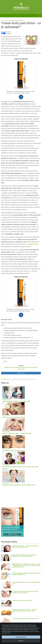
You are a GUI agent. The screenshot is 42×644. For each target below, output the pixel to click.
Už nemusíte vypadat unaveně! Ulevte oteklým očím (26, 583)
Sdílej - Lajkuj (21, 373)
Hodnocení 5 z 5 (7, 378)
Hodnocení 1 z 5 (2, 378)
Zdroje (5, 361)
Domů (2, 21)
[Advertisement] (21, 496)
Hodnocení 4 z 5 (6, 378)
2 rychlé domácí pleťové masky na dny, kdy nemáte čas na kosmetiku (25, 592)
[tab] (21, 361)
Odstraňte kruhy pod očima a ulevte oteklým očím (19, 485)
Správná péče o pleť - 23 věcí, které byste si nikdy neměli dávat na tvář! (25, 547)
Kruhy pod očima (6, 399)
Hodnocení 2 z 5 (3, 378)
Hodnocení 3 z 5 (4, 378)
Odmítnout (21, 641)
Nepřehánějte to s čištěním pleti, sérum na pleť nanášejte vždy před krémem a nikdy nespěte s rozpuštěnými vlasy (26, 565)
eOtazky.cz (21, 7)
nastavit (8, 630)
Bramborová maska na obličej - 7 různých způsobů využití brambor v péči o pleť (25, 610)
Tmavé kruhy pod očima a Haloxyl (14, 417)
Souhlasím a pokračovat (21, 637)
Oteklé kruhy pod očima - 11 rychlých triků (16, 401)
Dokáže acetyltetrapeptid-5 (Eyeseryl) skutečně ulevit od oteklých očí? (26, 574)
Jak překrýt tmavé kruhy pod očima (14, 451)
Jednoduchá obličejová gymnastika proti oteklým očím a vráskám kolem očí (24, 556)
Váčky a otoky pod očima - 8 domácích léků (17, 433)
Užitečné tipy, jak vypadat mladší (22, 600)
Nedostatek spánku (32, 244)
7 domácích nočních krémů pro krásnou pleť (25, 619)
